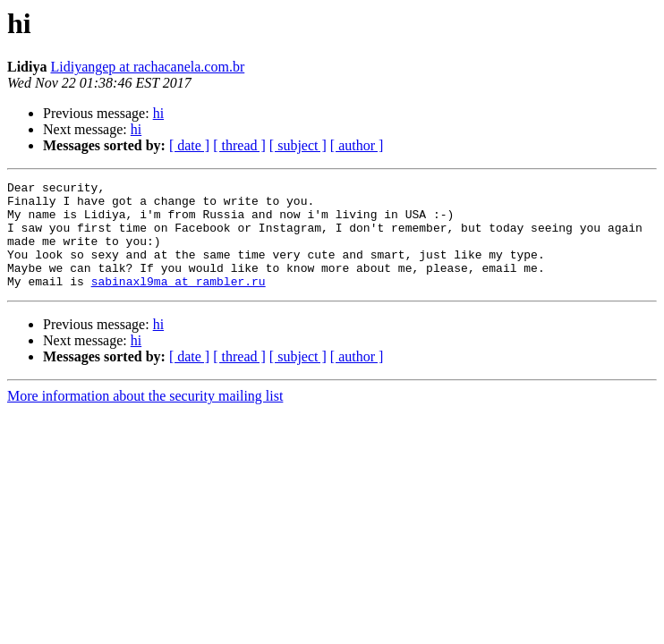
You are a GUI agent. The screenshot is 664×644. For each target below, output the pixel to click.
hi (158, 113)
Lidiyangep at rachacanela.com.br (147, 67)
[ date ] (189, 145)
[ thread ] (239, 145)
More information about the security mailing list (145, 417)
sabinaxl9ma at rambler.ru (179, 302)
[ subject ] (298, 145)
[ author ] (357, 145)
